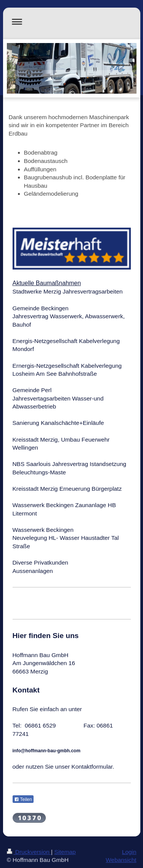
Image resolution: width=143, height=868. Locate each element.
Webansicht (121, 860)
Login (129, 852)
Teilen (23, 799)
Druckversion (29, 852)
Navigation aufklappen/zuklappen (72, 22)
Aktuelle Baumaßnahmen (47, 283)
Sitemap (65, 852)
